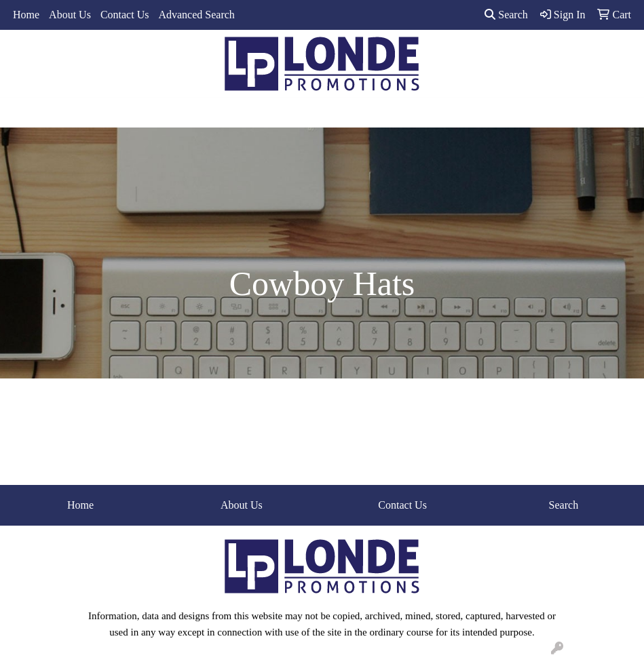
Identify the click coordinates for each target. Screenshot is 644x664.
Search (506, 15)
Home (26, 15)
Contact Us (125, 15)
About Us (70, 15)
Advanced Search (196, 15)
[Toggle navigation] (21, 113)
